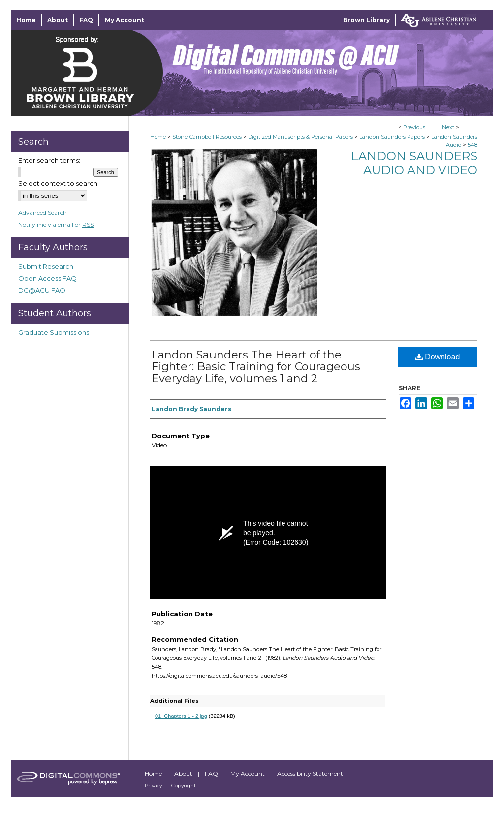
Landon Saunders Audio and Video (414, 163)
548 (472, 145)
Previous (414, 127)
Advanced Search (43, 212)
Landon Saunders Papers (392, 137)
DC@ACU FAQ (42, 290)
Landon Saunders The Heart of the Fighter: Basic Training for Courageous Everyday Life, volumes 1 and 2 (256, 367)
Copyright (184, 786)
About (184, 773)
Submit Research (46, 266)
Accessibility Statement (310, 773)
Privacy (154, 786)
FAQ (212, 773)
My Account (248, 773)
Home (158, 137)
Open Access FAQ (47, 278)
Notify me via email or (56, 224)
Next (448, 127)
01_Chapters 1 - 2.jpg (181, 716)
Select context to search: (59, 183)
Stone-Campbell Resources (207, 137)
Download (438, 357)
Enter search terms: (49, 160)
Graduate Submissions (54, 332)
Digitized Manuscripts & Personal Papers (300, 137)
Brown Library (366, 20)
